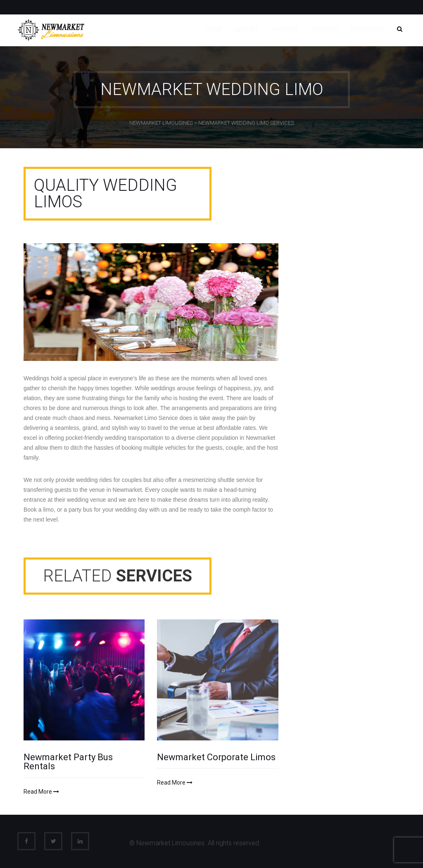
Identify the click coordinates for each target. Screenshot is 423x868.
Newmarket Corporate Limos (216, 757)
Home (214, 29)
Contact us (367, 29)
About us (285, 29)
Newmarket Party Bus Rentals (68, 762)
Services (324, 29)
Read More (41, 792)
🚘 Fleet (246, 29)
